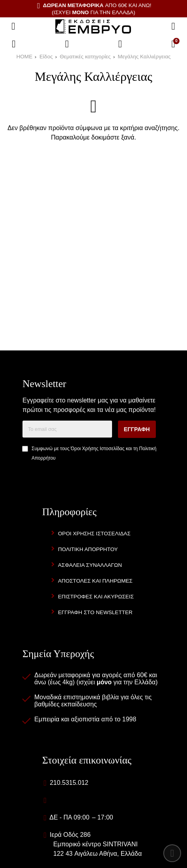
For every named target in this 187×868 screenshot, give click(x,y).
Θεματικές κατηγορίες (85, 57)
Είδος (46, 57)
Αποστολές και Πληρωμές (95, 581)
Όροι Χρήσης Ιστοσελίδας (97, 449)
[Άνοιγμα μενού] (13, 26)
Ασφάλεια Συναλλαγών (90, 565)
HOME (24, 57)
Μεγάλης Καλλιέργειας (144, 57)
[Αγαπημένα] (67, 44)
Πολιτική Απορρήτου (88, 549)
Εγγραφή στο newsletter (95, 612)
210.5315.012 (69, 783)
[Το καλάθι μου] (173, 44)
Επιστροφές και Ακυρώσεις (96, 597)
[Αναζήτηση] (173, 26)
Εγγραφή (137, 429)
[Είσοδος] (120, 44)
